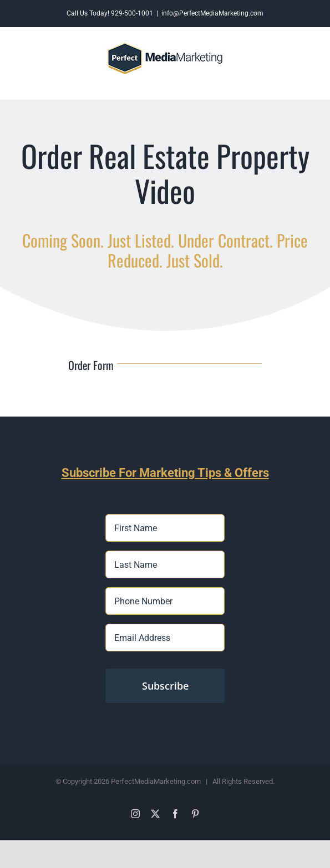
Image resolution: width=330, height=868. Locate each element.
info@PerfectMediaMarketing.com (212, 13)
